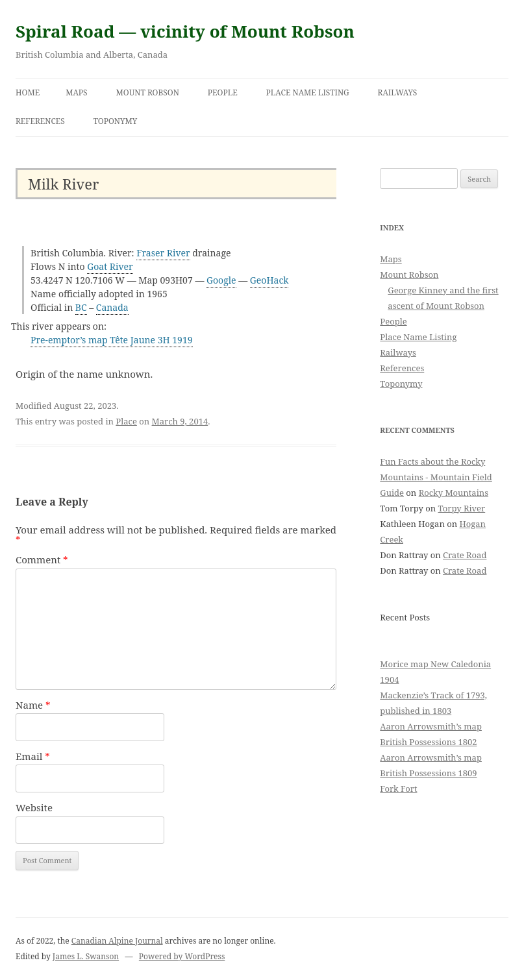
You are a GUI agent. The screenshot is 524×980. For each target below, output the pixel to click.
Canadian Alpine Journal (117, 941)
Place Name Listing (308, 92)
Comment (42, 559)
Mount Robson (148, 92)
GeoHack (269, 280)
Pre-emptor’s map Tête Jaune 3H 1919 (112, 340)
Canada (112, 307)
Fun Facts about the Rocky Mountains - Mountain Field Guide (436, 477)
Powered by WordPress (182, 956)
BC (81, 307)
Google (221, 280)
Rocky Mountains (454, 493)
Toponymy (116, 121)
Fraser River (163, 253)
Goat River (110, 266)
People (223, 92)
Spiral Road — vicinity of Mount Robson (185, 31)
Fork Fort (398, 789)
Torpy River (462, 508)
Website (34, 807)
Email (33, 756)
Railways (398, 92)
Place (126, 421)
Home (28, 92)
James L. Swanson (86, 956)
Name (33, 705)
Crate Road (465, 555)
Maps (77, 92)
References (40, 121)
